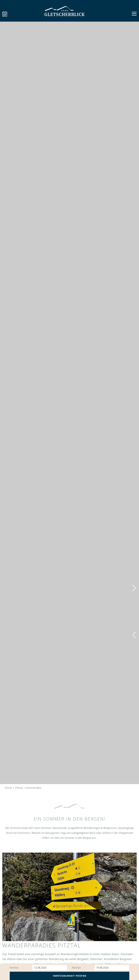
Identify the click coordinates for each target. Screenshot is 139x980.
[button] (134, 635)
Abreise (76, 968)
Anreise (14, 968)
